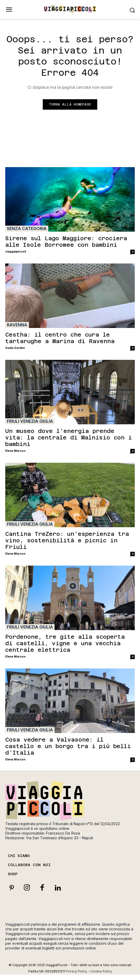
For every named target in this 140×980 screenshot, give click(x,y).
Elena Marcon (15, 451)
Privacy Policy (77, 971)
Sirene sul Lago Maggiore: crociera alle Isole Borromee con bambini (66, 242)
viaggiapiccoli (16, 251)
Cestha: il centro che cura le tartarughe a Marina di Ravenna (60, 338)
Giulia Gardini (15, 348)
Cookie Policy (101, 971)
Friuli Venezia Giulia (30, 421)
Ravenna (17, 325)
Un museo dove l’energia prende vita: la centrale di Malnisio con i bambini (69, 438)
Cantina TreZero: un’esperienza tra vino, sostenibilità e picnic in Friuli (67, 540)
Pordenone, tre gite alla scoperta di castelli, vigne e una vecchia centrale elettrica (65, 643)
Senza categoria (27, 228)
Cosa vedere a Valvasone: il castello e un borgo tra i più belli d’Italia (68, 746)
